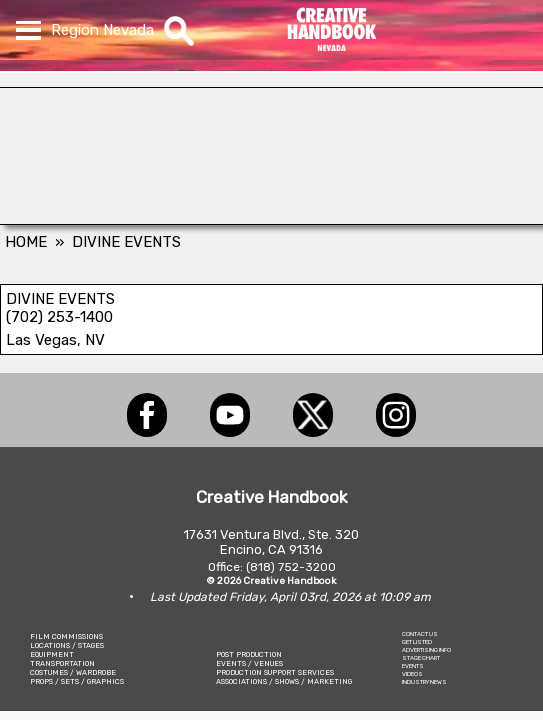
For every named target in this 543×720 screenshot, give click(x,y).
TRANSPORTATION (62, 663)
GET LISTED (417, 642)
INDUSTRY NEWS (424, 682)
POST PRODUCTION (249, 654)
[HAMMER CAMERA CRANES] (271, 219)
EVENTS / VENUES (249, 663)
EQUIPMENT (52, 654)
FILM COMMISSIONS (66, 636)
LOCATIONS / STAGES (67, 645)
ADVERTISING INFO (426, 650)
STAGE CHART (421, 658)
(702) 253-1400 (59, 317)
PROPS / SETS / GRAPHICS (77, 681)
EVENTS (413, 666)
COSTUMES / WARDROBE (73, 672)
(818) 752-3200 (291, 567)
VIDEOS (412, 674)
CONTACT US (420, 634)
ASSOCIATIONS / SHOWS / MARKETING (284, 681)
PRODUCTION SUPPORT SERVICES (275, 672)
